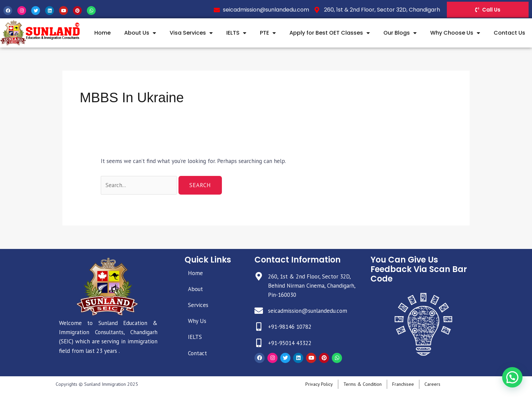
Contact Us (509, 33)
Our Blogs (400, 33)
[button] (515, 385)
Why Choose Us (455, 33)
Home (102, 33)
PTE (268, 33)
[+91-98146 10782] (259, 327)
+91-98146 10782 (290, 327)
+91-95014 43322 (290, 343)
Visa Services (191, 33)
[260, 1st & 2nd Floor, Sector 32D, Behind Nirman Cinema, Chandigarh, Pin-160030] (259, 276)
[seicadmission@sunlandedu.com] (259, 311)
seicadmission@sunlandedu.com (308, 311)
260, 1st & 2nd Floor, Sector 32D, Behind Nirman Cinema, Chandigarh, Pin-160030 (312, 286)
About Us (140, 33)
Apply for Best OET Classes (330, 33)
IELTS (236, 33)
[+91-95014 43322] (259, 343)
